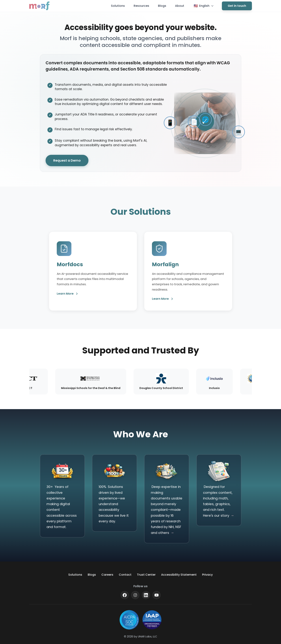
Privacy (207, 575)
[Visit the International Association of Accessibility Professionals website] (152, 620)
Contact (125, 575)
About (180, 6)
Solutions (118, 6)
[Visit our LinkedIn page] (146, 595)
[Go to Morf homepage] (39, 6)
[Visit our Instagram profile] (135, 595)
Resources (141, 6)
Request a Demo (67, 161)
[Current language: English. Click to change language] (204, 6)
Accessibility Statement (179, 575)
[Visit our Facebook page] (125, 595)
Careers (107, 575)
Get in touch (237, 6)
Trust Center (146, 575)
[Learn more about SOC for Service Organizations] (129, 620)
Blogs (162, 6)
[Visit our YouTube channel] (157, 595)
